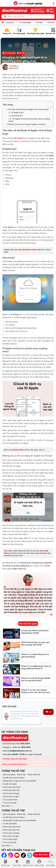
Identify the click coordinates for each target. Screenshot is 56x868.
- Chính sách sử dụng (10, 793)
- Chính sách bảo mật (11, 790)
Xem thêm (7, 806)
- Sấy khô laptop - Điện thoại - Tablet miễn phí (21, 775)
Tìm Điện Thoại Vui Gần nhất (14, 759)
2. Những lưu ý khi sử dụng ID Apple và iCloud (26, 124)
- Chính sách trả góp (10, 796)
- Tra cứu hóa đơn (9, 803)
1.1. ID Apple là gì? (16, 112)
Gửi (48, 712)
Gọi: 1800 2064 (45, 855)
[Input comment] (22, 716)
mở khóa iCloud (18, 450)
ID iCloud (18, 138)
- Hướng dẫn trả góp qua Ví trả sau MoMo (19, 781)
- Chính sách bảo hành (11, 787)
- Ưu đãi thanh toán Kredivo (13, 778)
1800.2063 (26, 747)
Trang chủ (10, 22)
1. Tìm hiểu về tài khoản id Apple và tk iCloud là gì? (28, 109)
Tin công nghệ (25, 22)
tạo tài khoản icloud (28, 250)
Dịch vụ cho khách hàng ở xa (15, 764)
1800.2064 (25, 744)
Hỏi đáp (39, 22)
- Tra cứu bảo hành (9, 800)
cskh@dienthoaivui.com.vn (20, 751)
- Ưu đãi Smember (9, 784)
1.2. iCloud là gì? (15, 116)
